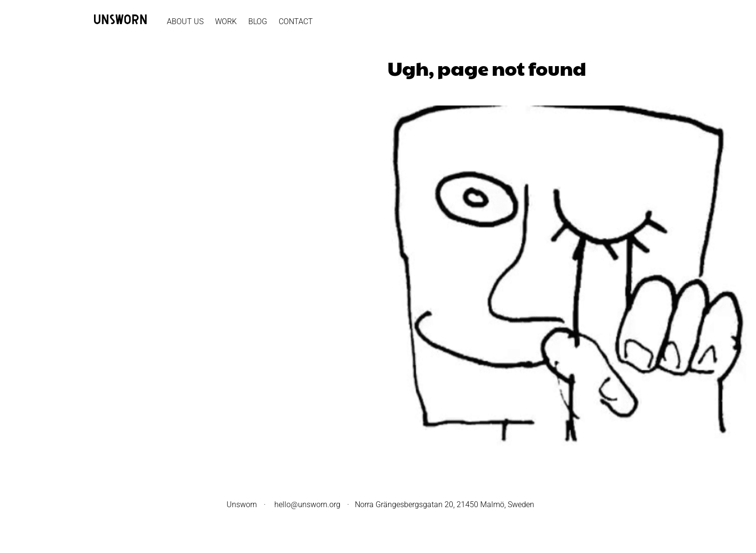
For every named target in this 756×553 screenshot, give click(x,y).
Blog (258, 21)
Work (226, 21)
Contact (296, 21)
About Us (185, 21)
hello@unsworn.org (307, 505)
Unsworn (242, 505)
